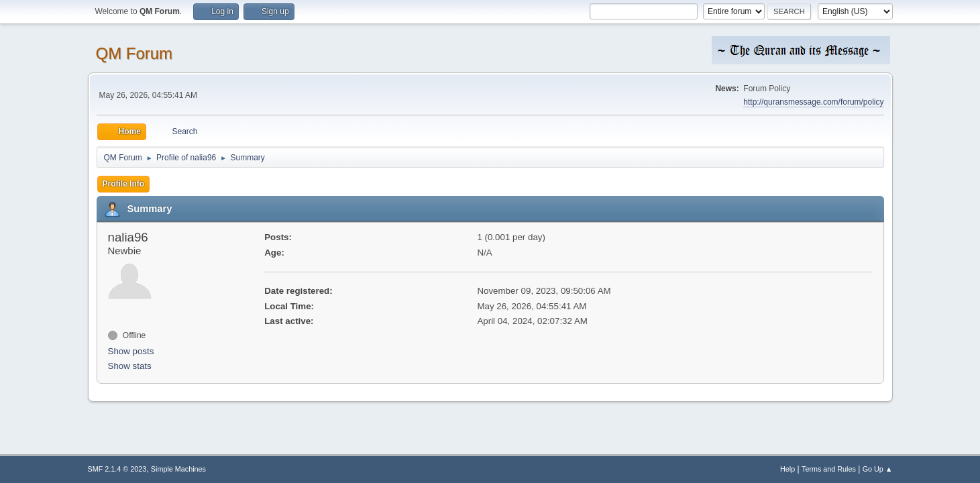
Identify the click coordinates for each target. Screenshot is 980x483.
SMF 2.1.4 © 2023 (117, 469)
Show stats (130, 366)
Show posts (131, 351)
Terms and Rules (829, 469)
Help (787, 469)
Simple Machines (178, 469)
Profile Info (124, 184)
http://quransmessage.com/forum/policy (813, 102)
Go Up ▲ (878, 469)
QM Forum (134, 53)
